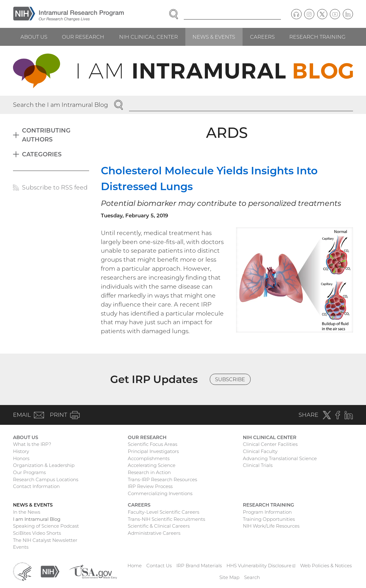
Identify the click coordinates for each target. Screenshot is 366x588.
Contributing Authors (46, 135)
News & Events (214, 37)
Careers (262, 37)
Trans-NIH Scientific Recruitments (166, 519)
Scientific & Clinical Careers (159, 526)
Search (252, 577)
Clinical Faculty (260, 451)
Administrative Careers (154, 533)
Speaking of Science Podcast (46, 526)
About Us (34, 37)
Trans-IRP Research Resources (162, 479)
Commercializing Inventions (160, 493)
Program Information (267, 512)
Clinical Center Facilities (270, 444)
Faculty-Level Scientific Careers (164, 512)
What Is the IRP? (32, 444)
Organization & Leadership (44, 465)
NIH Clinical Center (149, 37)
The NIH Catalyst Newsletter (45, 540)
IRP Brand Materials (199, 566)
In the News (27, 512)
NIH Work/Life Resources (271, 526)
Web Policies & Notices (326, 566)
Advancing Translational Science (280, 458)
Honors (21, 458)
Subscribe (230, 379)
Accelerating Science (152, 465)
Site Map (229, 577)
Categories (42, 154)
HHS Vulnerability (261, 566)
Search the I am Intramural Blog (60, 105)
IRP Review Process (150, 486)
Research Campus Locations (46, 479)
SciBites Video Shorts (37, 533)
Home (135, 566)
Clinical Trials (258, 465)
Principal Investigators (153, 451)
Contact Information (36, 486)
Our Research (83, 37)
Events (21, 547)
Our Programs (29, 472)
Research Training (317, 37)
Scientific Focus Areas (153, 444)
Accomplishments (149, 458)
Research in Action (149, 472)
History (21, 451)
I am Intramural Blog (37, 519)
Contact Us (159, 566)
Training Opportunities (269, 519)
